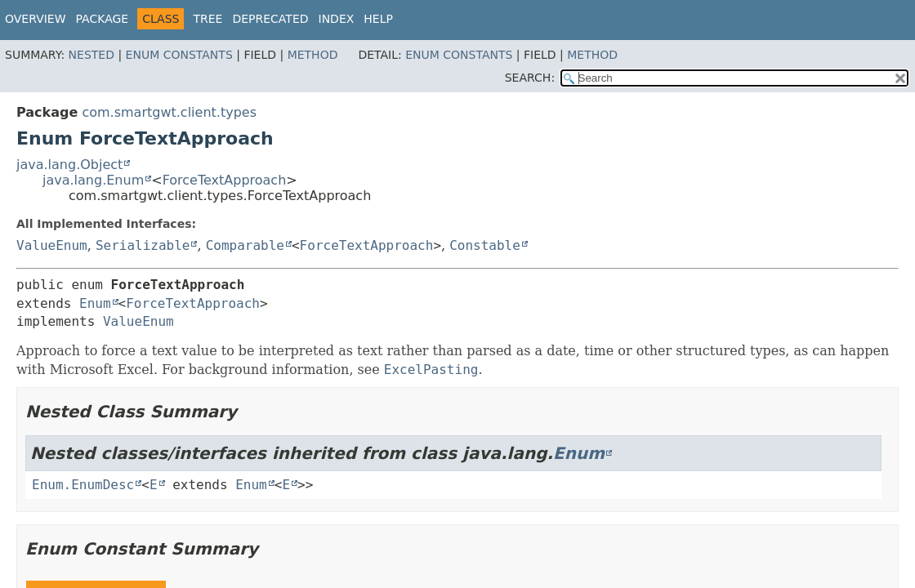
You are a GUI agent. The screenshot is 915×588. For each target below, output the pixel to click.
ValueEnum (52, 245)
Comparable (245, 245)
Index (337, 19)
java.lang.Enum (93, 180)
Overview (36, 19)
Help (378, 19)
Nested (91, 55)
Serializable (143, 245)
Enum (95, 303)
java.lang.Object (69, 165)
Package (103, 19)
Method (313, 55)
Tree (208, 19)
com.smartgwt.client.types (169, 112)
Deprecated (270, 19)
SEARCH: (530, 78)
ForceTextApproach (225, 180)
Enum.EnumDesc (83, 485)
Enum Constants (179, 55)
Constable (485, 245)
